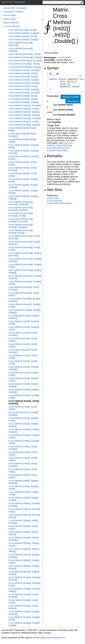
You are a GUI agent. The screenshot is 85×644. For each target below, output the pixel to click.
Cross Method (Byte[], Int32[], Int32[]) (23, 175)
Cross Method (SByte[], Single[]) (24, 115)
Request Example (71, 97)
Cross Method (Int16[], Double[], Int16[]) (24, 323)
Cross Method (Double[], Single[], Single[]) (25, 311)
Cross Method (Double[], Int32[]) (24, 64)
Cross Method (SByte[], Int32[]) (24, 109)
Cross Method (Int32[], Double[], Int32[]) (24, 396)
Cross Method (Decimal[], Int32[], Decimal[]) (25, 237)
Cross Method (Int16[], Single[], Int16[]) (24, 374)
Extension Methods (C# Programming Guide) (58, 149)
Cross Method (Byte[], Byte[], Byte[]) (23, 129)
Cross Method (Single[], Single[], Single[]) (24, 624)
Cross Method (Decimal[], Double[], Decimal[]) (21, 220)
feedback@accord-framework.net (49, 638)
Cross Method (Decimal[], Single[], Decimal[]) (25, 254)
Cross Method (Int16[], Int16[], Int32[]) (23, 345)
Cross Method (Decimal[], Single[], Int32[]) (25, 266)
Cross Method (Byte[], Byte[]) (23, 30)
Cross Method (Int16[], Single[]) (24, 80)
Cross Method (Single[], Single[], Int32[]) (24, 618)
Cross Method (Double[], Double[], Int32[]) (25, 283)
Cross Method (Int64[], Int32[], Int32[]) (23, 453)
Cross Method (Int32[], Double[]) (24, 83)
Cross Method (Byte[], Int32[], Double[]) (23, 169)
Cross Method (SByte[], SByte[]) (24, 112)
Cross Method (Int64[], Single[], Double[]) (24, 482)
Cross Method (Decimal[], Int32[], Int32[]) (25, 249)
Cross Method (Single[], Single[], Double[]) (24, 613)
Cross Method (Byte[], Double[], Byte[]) (24, 146)
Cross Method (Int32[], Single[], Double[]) (24, 414)
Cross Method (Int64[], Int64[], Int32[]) (23, 470)
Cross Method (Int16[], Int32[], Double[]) (23, 351)
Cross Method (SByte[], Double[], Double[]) (25, 505)
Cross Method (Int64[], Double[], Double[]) (24, 431)
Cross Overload (55, 201)
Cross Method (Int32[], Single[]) (24, 89)
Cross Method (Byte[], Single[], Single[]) (23, 197)
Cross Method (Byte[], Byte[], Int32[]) (23, 140)
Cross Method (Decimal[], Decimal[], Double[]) (21, 209)
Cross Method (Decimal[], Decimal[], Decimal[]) (21, 203)
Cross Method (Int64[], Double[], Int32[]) (24, 436)
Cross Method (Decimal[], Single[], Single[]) (25, 271)
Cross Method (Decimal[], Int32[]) (25, 54)
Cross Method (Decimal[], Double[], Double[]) (21, 226)
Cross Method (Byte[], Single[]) (23, 39)
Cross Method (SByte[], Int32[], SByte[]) (23, 533)
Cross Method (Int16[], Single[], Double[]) (24, 368)
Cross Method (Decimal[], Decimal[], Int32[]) (21, 214)
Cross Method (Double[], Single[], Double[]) (25, 300)
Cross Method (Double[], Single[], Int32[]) (25, 305)
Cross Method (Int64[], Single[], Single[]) (24, 499)
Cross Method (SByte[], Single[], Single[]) (24, 573)
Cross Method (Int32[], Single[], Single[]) (24, 425)
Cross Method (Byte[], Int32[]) (23, 36)
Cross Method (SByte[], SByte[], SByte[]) (24, 550)
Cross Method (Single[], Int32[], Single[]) (24, 607)
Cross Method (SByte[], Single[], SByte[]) (24, 567)
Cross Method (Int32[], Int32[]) (23, 86)
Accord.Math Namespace (59, 203)
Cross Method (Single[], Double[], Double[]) (25, 579)
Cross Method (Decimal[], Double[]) (21, 50)
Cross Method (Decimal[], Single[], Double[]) (25, 260)
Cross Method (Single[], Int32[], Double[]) (24, 596)
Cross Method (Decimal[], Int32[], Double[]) (25, 243)
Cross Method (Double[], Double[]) (25, 60)
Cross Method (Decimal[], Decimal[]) (21, 44)
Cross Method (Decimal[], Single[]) (25, 57)
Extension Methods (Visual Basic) (60, 144)
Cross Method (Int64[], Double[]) (24, 93)
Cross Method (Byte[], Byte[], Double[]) (23, 135)
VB (57, 74)
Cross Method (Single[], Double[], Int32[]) (25, 584)
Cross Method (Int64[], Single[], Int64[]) (24, 493)
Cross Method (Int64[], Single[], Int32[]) (24, 487)
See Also (53, 190)
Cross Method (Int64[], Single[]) (24, 102)
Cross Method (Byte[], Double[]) (24, 33)
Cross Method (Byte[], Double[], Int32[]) (24, 158)
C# (50, 74)
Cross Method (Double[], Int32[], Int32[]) (24, 294)
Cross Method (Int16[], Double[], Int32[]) (24, 328)
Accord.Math (10, 15)
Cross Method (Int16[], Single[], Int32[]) (24, 379)
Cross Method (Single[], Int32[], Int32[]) (24, 601)
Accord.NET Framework (15, 8)
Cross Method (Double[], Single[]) (25, 67)
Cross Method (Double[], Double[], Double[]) (25, 277)
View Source (73, 101)
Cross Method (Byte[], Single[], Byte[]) (23, 180)
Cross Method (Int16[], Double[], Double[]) (24, 317)
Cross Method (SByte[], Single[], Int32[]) (24, 561)
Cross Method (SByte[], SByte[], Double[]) (24, 539)
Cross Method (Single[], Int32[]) (24, 121)
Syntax (51, 68)
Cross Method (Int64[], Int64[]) (23, 99)
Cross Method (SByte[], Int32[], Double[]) (23, 522)
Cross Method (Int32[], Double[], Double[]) (24, 391)
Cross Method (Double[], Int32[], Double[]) (24, 288)
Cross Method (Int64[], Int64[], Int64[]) (23, 476)
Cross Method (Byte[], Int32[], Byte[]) (23, 163)
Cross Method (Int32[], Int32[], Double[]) (24, 402)
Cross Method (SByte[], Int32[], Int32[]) (23, 527)
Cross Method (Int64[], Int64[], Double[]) (23, 465)
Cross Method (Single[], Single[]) (24, 125)
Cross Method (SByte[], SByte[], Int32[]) (24, 544)
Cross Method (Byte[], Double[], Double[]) (24, 152)
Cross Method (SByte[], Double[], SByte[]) (25, 516)
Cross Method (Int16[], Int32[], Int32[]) (23, 362)
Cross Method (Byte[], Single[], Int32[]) (23, 192)
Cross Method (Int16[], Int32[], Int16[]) (23, 357)
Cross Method (13, 26)
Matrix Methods (11, 23)
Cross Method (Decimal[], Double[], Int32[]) (21, 231)
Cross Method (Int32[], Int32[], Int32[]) (23, 408)
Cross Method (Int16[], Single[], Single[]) (24, 385)
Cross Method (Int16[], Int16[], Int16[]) (23, 340)
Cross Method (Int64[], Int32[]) (23, 96)
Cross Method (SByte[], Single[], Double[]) (24, 556)
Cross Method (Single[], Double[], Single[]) (25, 590)
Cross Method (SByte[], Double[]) (25, 105)
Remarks (53, 156)
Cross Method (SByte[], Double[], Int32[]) (25, 510)
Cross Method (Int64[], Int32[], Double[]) (23, 448)
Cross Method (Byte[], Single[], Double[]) (23, 186)
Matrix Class (10, 19)
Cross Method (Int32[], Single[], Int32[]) (24, 419)
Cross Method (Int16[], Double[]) (24, 70)
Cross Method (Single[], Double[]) (25, 118)
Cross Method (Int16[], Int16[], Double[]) (23, 334)
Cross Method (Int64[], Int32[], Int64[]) (23, 459)
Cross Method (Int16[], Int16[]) (23, 73)
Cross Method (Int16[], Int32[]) (23, 77)
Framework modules (13, 12)
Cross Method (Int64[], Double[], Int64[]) (24, 442)
